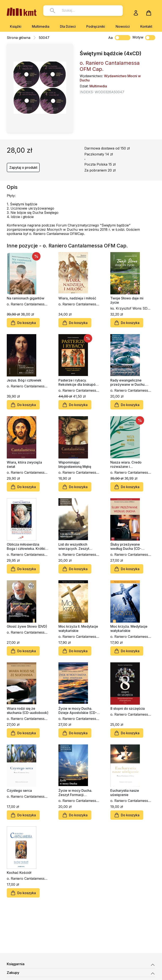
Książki (16, 26)
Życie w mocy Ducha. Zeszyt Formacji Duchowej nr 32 (75, 793)
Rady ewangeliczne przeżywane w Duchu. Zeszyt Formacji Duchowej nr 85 (128, 382)
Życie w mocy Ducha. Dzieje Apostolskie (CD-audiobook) (78, 711)
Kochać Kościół (19, 873)
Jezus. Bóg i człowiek (24, 380)
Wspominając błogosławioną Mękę (75, 464)
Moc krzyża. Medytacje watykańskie (129, 629)
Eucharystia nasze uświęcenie (125, 793)
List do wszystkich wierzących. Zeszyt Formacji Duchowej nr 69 (78, 546)
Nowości (123, 26)
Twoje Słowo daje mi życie (127, 300)
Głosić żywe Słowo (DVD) (27, 626)
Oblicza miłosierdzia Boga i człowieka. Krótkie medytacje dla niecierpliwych (27, 546)
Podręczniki (96, 26)
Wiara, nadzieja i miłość (77, 298)
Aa (110, 38)
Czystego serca (19, 791)
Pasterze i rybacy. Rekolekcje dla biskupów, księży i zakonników (79, 382)
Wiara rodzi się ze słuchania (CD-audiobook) (28, 711)
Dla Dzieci (68, 26)
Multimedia (41, 26)
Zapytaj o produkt (23, 167)
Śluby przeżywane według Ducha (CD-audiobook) (126, 546)
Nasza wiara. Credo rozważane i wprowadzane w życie (128, 464)
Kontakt (146, 26)
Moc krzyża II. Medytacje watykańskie (78, 629)
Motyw (144, 38)
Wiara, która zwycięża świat (24, 464)
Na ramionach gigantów (26, 298)
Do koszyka (23, 323)
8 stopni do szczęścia (128, 708)
